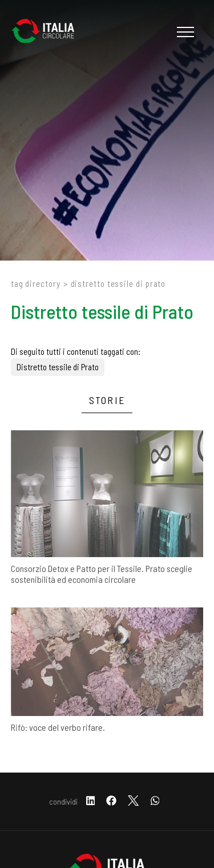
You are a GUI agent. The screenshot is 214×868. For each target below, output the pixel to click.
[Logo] (49, 32)
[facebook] (111, 801)
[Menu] (184, 32)
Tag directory (36, 283)
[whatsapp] (155, 801)
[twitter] (133, 801)
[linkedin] (91, 801)
